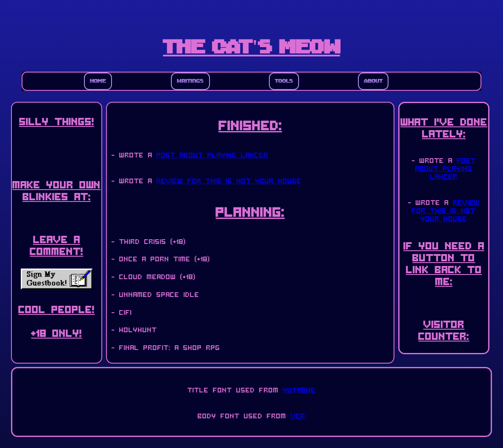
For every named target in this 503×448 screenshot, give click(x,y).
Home (98, 81)
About (373, 81)
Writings (190, 81)
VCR (298, 415)
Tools (284, 81)
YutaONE (299, 389)
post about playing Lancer (212, 154)
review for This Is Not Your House (229, 180)
